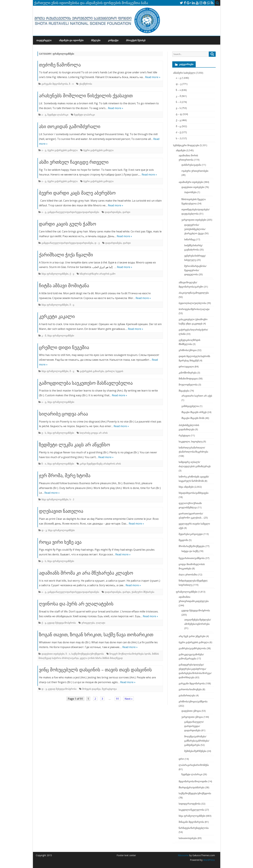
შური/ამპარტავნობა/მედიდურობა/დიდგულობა (195, 270)
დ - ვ (97, 243)
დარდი (126, 212)
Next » (129, 699)
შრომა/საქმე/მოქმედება (192, 546)
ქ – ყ (178, 120)
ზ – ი (178, 90)
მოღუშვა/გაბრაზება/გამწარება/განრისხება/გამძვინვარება (197, 741)
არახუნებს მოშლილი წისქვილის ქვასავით (86, 95)
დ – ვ (179, 84)
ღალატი (101, 623)
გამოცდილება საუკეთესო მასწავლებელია (86, 383)
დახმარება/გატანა (191, 165)
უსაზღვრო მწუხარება (143, 592)
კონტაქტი (113, 40)
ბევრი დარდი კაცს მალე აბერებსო (77, 193)
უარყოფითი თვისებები (194, 220)
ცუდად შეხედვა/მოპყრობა (62, 623)
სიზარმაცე (190, 239)
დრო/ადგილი (186, 367)
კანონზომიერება (188, 373)
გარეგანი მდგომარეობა (55, 84)
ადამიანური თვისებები (191, 182)
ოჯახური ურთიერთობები (195, 171)
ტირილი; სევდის (114, 371)
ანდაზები (181, 150)
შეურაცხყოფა (109, 689)
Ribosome (183, 855)
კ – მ (178, 96)
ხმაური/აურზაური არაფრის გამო (98, 274)
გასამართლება (187, 695)
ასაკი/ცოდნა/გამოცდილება (194, 293)
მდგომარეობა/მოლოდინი (193, 781)
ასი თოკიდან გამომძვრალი (70, 126)
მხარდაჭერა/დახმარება (192, 787)
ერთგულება (88, 623)
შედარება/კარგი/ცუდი (191, 534)
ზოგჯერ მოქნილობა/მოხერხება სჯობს (130, 654)
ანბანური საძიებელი (184, 73)
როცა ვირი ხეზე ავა (60, 542)
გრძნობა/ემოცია (188, 350)
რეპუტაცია (184, 435)
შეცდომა (183, 540)
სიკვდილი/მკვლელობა (191, 810)
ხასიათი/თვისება (188, 838)
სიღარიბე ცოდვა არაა (63, 414)
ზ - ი (71, 84)
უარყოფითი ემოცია (192, 717)
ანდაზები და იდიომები (71, 40)
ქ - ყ (72, 274)
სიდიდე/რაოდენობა (190, 804)
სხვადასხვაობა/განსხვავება (194, 493)
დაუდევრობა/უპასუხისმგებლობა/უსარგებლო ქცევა (195, 229)
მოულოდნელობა (188, 385)
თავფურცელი (44, 40)
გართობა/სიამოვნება (190, 689)
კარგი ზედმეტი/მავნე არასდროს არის (100, 464)
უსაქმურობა (86, 84)
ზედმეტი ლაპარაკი (58, 115)
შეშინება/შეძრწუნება (195, 751)
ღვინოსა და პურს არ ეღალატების (76, 604)
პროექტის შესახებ (136, 40)
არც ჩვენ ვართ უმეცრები (192, 636)
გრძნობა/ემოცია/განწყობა (193, 701)
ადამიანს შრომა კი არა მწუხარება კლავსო (86, 573)
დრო (181, 759)
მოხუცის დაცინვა (91, 689)
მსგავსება (184, 391)
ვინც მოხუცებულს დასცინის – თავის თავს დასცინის (95, 670)
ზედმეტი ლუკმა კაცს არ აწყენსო (75, 444)
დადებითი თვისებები (53, 654)
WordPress (209, 860)
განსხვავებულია (190, 406)
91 (118, 699)
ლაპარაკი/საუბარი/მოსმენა (194, 765)
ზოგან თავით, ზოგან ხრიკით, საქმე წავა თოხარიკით (96, 634)
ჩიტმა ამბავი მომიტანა (64, 285)
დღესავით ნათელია (61, 511)
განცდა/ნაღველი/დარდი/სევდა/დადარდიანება (73, 212)
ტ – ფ (179, 114)
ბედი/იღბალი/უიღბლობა (192, 303)
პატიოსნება (190, 192)
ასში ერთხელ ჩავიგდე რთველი (74, 162)
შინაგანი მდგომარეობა (191, 822)
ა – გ (178, 78)
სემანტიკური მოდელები (186, 145)
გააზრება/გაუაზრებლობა (192, 648)
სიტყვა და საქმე (190, 551)
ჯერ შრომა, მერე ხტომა (65, 475)
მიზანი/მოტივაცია (188, 378)
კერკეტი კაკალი (57, 316)
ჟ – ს (178, 108)
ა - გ (44, 115)
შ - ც (72, 305)
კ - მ (44, 336)
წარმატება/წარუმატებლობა (194, 828)
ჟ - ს (44, 433)
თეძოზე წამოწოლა (60, 65)
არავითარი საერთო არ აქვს (197, 396)
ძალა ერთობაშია (188, 574)
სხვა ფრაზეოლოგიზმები (55, 274)
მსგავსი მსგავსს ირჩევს (194, 412)
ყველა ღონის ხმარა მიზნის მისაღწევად (101, 658)
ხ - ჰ (72, 499)
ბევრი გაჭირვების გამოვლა (63, 150)
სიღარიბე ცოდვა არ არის (94, 433)
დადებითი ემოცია (191, 711)
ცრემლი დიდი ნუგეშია (64, 347)
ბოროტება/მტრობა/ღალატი (194, 309)
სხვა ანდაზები (186, 487)
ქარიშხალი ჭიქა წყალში (66, 255)
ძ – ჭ (178, 132)
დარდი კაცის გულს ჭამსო (68, 224)
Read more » (153, 77)
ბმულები (96, 40)
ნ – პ (178, 102)
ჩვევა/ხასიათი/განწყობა (192, 558)
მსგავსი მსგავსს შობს (193, 418)
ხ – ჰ (178, 138)
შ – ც (178, 126)
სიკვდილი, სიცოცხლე (191, 441)
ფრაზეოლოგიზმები (187, 592)
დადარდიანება (113, 212)
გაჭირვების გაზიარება (92, 371)
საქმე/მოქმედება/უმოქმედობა (88, 654)
